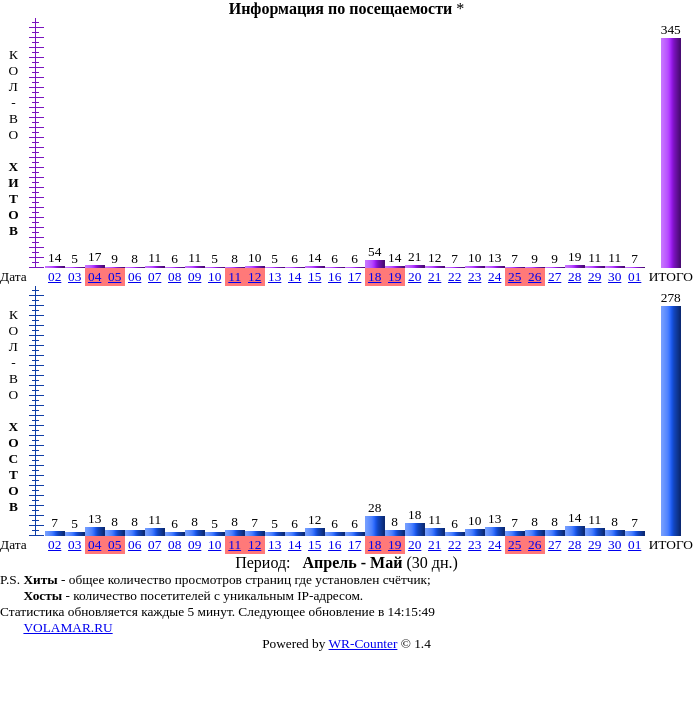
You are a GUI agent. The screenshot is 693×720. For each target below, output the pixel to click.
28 (574, 276)
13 (274, 276)
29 (594, 276)
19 (394, 276)
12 (254, 276)
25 (514, 276)
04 (94, 276)
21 (434, 276)
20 (414, 276)
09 (194, 276)
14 (294, 276)
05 (114, 276)
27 (554, 276)
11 (234, 276)
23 (474, 276)
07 (154, 276)
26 (534, 276)
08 (174, 276)
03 (74, 276)
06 (134, 276)
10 (214, 276)
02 (54, 276)
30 (614, 276)
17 (354, 276)
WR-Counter (363, 643)
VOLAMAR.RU (67, 627)
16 (334, 276)
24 (494, 276)
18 (374, 276)
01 (634, 276)
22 (454, 276)
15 (314, 276)
